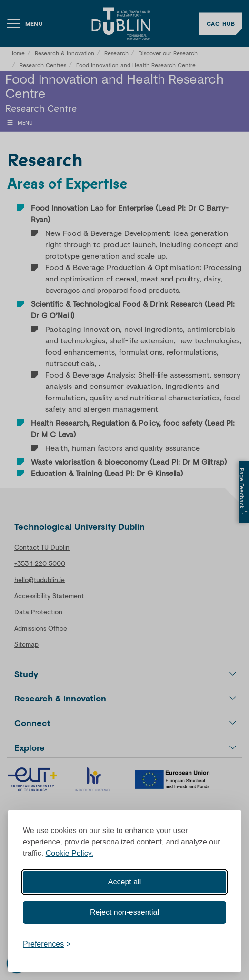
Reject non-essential (124, 912)
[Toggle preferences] (47, 944)
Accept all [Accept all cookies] (124, 882)
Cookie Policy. (70, 853)
